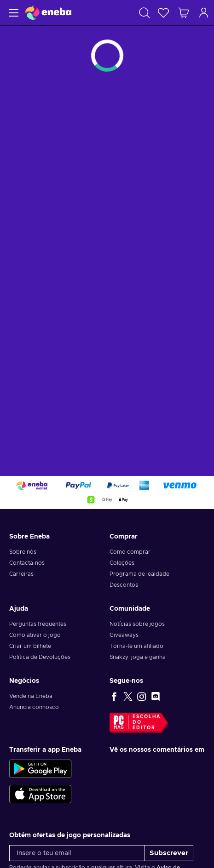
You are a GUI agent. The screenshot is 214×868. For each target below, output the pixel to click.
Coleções (122, 563)
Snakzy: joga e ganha (138, 657)
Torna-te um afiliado (136, 646)
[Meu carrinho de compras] (184, 13)
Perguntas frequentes (38, 624)
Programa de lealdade (139, 574)
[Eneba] (48, 13)
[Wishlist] (163, 13)
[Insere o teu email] (77, 853)
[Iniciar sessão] (204, 13)
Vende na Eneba (31, 696)
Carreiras (21, 574)
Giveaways (124, 635)
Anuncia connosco (34, 707)
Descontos (124, 585)
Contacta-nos (27, 563)
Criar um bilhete (30, 646)
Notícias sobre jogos (137, 624)
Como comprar (130, 552)
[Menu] (13, 13)
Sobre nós (23, 552)
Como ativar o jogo (35, 635)
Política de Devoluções (40, 657)
